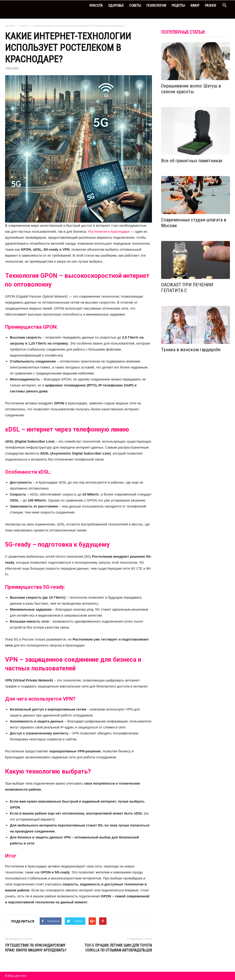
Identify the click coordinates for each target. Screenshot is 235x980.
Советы (135, 6)
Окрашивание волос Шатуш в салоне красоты (191, 89)
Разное (211, 6)
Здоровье (116, 6)
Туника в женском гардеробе (191, 350)
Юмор (195, 6)
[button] (224, 6)
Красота (96, 6)
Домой (10, 26)
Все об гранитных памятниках (192, 161)
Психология (156, 6)
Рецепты (178, 6)
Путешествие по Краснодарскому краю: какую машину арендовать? (36, 948)
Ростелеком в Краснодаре (109, 231)
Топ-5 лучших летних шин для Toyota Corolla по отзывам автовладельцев (118, 948)
